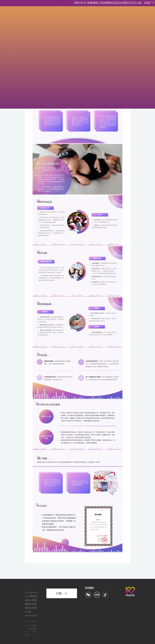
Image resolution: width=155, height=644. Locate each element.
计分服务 (63, 87)
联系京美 (63, 76)
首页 (60, 17)
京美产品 (63, 41)
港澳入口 (63, 99)
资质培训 (63, 52)
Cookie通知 (31, 625)
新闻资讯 (63, 64)
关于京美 (63, 29)
